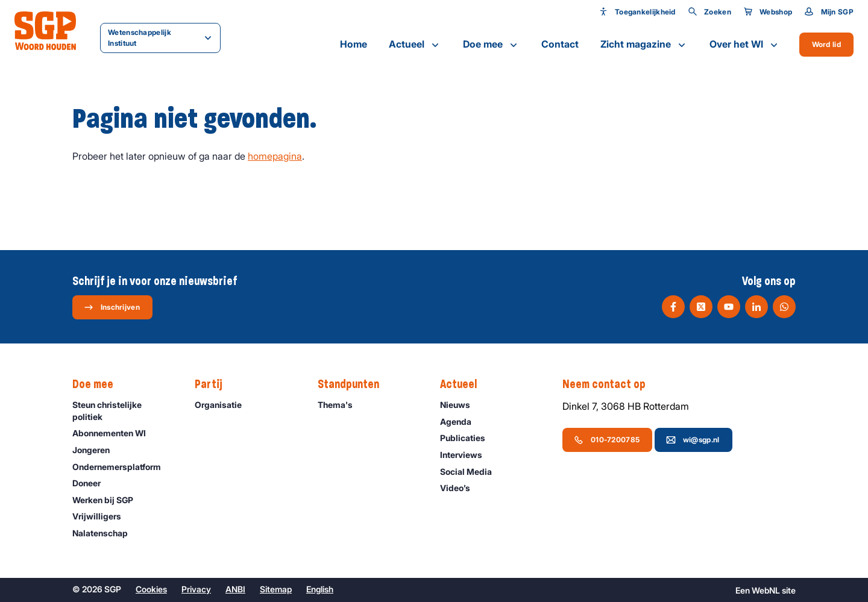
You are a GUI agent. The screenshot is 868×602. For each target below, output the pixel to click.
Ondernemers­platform (122, 467)
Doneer (92, 483)
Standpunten (354, 384)
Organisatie (224, 405)
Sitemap (276, 589)
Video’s (461, 488)
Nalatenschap (105, 533)
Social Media (471, 472)
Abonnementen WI (115, 433)
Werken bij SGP (108, 500)
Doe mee (491, 45)
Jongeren (96, 450)
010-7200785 (607, 440)
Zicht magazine (644, 45)
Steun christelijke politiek (124, 410)
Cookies (151, 589)
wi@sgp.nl (693, 440)
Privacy (196, 589)
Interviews (467, 455)
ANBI (235, 589)
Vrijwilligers (102, 516)
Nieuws (461, 405)
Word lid (826, 44)
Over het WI (745, 45)
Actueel (415, 45)
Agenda (461, 422)
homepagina (275, 156)
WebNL (766, 590)
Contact (560, 44)
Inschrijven (112, 307)
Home (354, 44)
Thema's (341, 405)
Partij (215, 384)
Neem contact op (610, 384)
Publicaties (468, 438)
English (320, 589)
